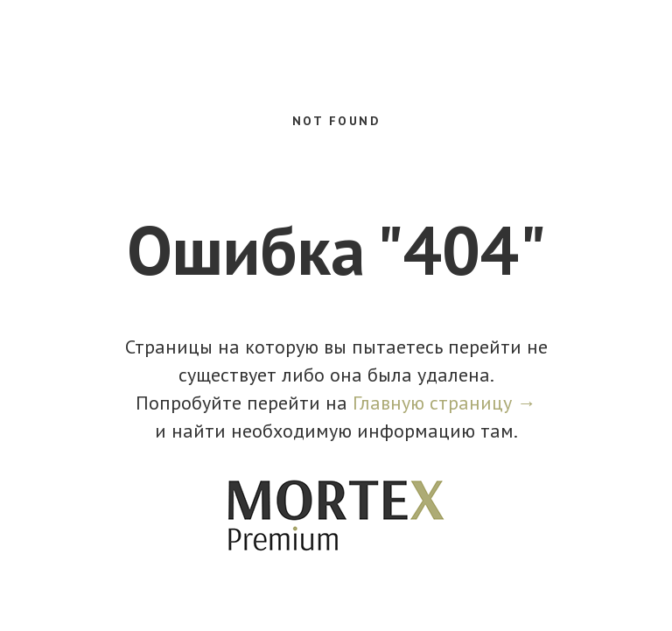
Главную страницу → (444, 403)
